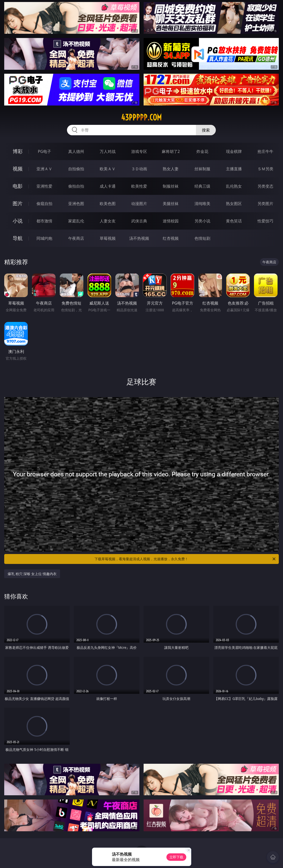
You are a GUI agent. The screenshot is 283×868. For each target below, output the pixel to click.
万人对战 (108, 151)
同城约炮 (44, 238)
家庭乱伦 (76, 221)
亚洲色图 (76, 204)
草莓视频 (108, 238)
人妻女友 (108, 221)
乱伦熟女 (234, 186)
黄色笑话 (234, 221)
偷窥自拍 (44, 204)
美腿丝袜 (171, 204)
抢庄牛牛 (265, 151)
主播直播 (234, 169)
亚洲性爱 (44, 186)
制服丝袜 (171, 186)
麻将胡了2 (171, 151)
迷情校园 (171, 221)
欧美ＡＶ (108, 169)
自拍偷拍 (76, 169)
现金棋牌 (234, 151)
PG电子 (45, 151)
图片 (18, 203)
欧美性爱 (139, 186)
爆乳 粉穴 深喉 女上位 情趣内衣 (32, 574)
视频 (18, 169)
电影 (18, 186)
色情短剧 (202, 238)
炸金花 (202, 151)
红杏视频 (171, 238)
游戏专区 (139, 151)
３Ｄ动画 (139, 169)
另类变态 (265, 186)
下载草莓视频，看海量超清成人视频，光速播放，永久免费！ (185, 559)
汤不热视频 (139, 238)
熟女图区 (234, 204)
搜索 (206, 130)
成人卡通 (108, 186)
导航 (18, 238)
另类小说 (202, 221)
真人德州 (76, 151)
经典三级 (202, 186)
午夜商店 (76, 238)
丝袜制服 (202, 169)
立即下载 (176, 857)
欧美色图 (108, 204)
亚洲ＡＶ (44, 169)
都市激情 (44, 221)
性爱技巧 (265, 221)
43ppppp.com (141, 117)
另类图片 (265, 204)
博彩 (18, 151)
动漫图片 (139, 204)
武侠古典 (139, 221)
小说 (18, 221)
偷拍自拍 (76, 186)
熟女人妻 (171, 169)
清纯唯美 (202, 204)
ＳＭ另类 (265, 169)
